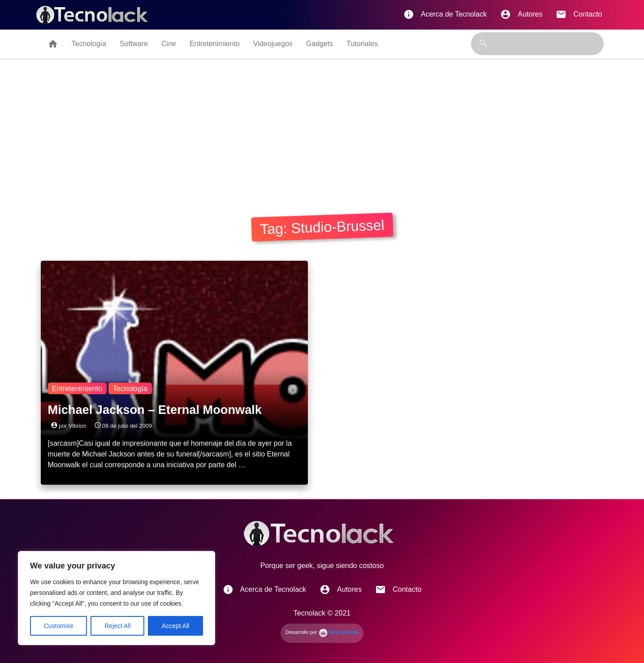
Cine (169, 44)
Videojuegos (273, 44)
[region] (117, 598)
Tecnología (89, 44)
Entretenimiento (215, 44)
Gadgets (320, 44)
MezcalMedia (339, 632)
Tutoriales (362, 44)
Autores (521, 14)
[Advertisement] (322, 126)
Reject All (117, 626)
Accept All (175, 626)
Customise (59, 626)
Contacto (579, 14)
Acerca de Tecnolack (445, 14)
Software (134, 44)
